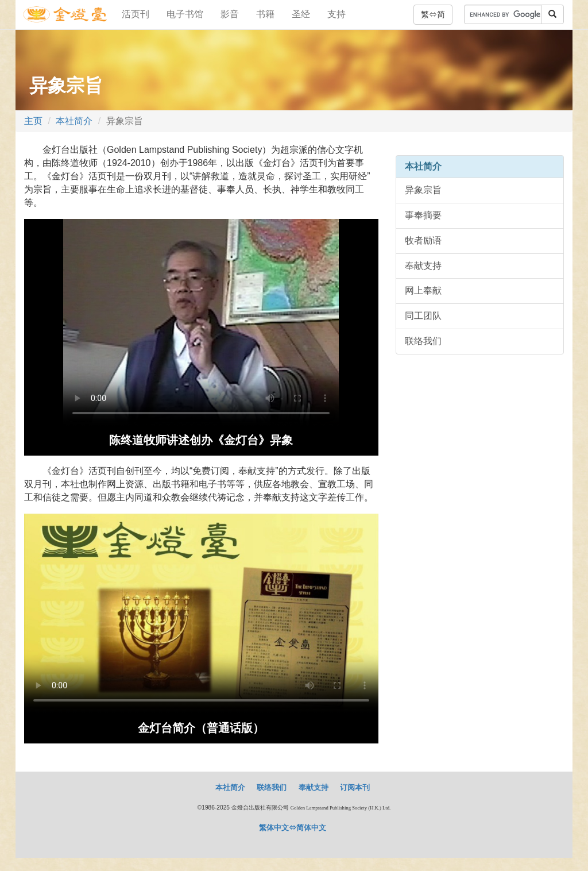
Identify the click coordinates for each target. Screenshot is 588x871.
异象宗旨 (423, 190)
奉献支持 (423, 266)
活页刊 (136, 14)
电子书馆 (185, 14)
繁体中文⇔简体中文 (293, 828)
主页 (33, 121)
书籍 (265, 14)
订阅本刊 (355, 787)
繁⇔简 (433, 14)
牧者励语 (423, 240)
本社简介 (74, 121)
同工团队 (423, 316)
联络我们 (423, 341)
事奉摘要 (423, 215)
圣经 (301, 14)
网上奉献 (423, 290)
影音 (230, 14)
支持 (336, 14)
